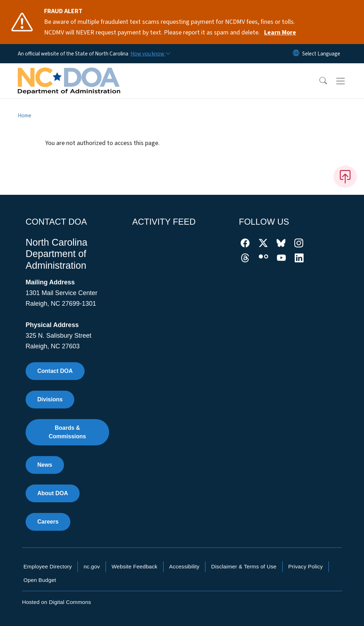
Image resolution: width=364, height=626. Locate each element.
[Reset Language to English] (296, 54)
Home (25, 116)
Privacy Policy (306, 566)
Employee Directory (48, 566)
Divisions (50, 399)
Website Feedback (135, 566)
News (45, 465)
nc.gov (92, 566)
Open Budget (40, 580)
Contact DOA (55, 371)
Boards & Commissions (67, 432)
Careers (48, 522)
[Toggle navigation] (347, 81)
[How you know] (150, 54)
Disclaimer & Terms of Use (244, 566)
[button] (318, 81)
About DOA (53, 493)
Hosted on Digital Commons (57, 602)
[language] (321, 54)
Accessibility (184, 566)
